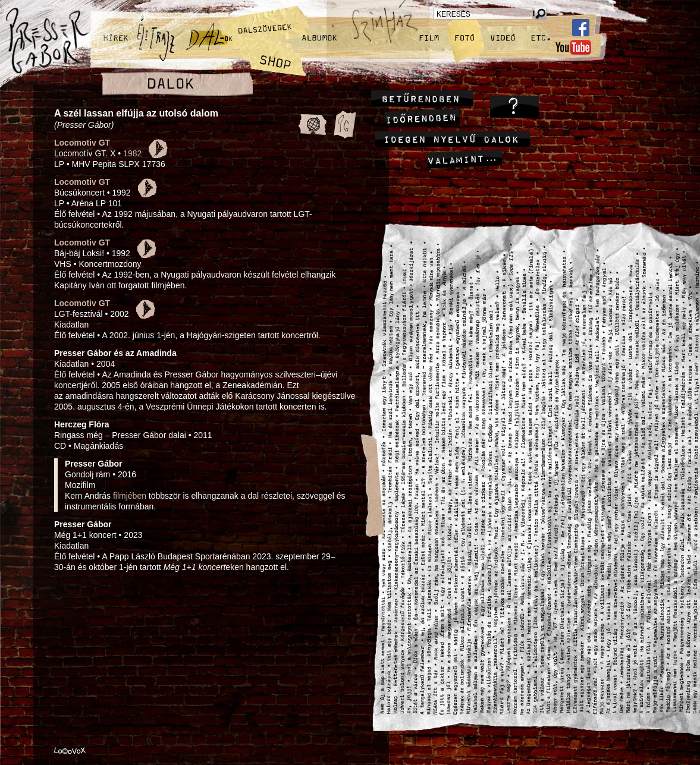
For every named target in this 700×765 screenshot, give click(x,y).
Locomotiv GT (82, 143)
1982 (132, 153)
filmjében (130, 496)
